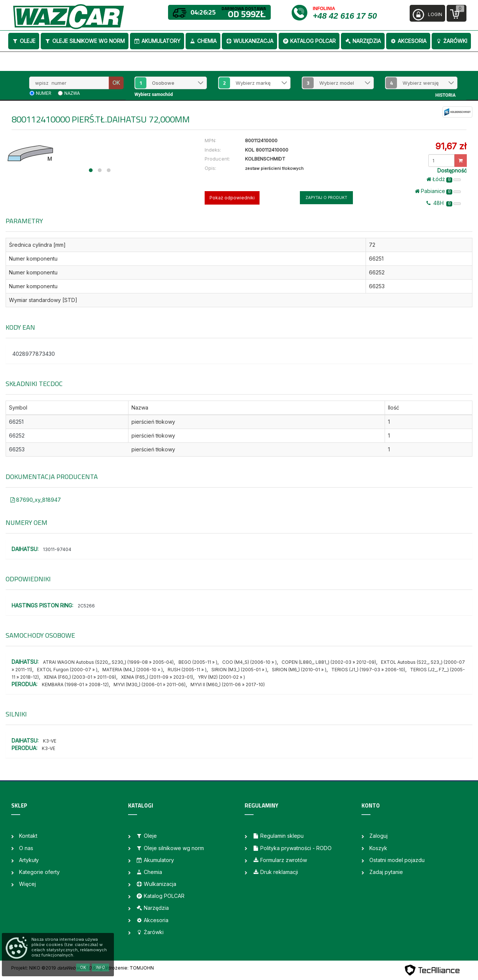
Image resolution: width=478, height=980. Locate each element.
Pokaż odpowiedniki (232, 198)
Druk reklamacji (275, 872)
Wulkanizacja (249, 41)
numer (44, 93)
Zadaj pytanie (386, 872)
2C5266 (86, 606)
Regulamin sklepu (278, 836)
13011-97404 (57, 549)
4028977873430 (34, 354)
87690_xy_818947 (36, 500)
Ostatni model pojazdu (397, 860)
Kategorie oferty (39, 872)
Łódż (444, 179)
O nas (26, 848)
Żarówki (451, 41)
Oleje (24, 41)
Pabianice (438, 191)
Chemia (203, 41)
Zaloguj (378, 836)
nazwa (72, 93)
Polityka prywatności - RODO (292, 848)
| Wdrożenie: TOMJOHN (127, 968)
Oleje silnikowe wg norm (85, 41)
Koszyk (378, 848)
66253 (17, 449)
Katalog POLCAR (309, 41)
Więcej (27, 884)
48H (444, 203)
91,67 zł (451, 146)
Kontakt (28, 836)
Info (100, 967)
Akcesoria (408, 41)
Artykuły (29, 860)
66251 (16, 422)
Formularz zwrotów (280, 860)
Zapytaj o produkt (326, 197)
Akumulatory (157, 41)
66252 (17, 435)
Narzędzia (363, 41)
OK (116, 83)
